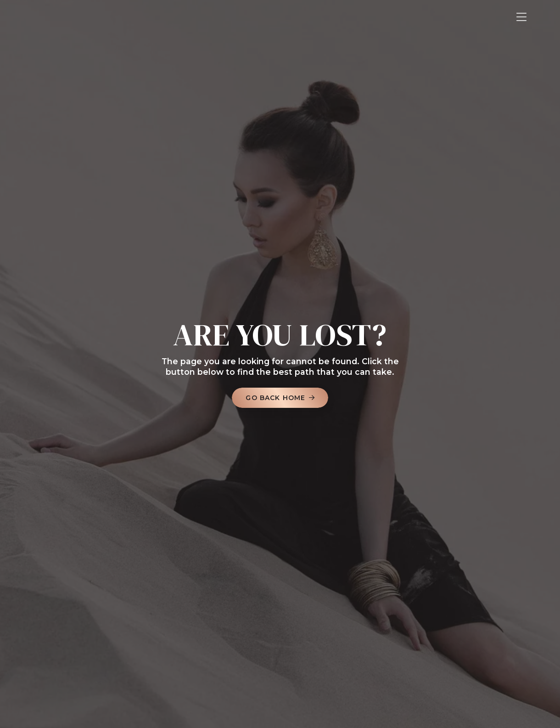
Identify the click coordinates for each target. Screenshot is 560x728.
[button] (521, 17)
